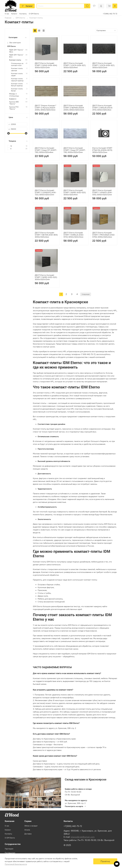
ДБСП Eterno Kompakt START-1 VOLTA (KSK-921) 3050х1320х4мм (75, 65)
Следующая (86, 294)
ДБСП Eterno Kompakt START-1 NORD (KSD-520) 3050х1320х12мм (46, 277)
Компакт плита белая (17, 90)
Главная (8, 18)
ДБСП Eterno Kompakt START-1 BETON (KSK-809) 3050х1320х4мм (46, 235)
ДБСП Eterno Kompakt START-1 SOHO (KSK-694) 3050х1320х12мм (46, 65)
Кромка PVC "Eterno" (14, 108)
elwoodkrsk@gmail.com (83, 837)
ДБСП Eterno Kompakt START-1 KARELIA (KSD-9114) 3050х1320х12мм (74, 235)
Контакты (23, 14)
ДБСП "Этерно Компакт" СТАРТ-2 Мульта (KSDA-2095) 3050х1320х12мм (46, 108)
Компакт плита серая (17, 75)
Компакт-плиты (15, 60)
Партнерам (9, 849)
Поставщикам (10, 853)
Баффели (13, 99)
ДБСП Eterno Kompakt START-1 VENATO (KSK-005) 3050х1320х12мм (102, 192)
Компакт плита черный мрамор (17, 80)
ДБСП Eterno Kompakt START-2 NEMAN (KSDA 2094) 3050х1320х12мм (74, 108)
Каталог (27, 6)
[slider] (8, 133)
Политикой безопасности (16, 864)
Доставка (28, 834)
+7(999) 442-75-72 (110, 14)
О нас (7, 14)
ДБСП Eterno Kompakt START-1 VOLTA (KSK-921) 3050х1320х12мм (103, 65)
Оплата (27, 830)
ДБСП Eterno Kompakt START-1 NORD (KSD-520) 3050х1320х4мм (75, 192)
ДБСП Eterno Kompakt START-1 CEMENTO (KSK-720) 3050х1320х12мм (46, 192)
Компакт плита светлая (17, 69)
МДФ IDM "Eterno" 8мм (16, 56)
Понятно (105, 861)
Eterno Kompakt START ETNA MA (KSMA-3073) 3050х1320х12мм (102, 150)
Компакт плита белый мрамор (17, 85)
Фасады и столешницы (14, 95)
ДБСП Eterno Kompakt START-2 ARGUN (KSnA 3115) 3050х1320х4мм (102, 108)
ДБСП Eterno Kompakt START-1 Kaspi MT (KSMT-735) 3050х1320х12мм (75, 150)
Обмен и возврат (31, 826)
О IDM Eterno (34, 14)
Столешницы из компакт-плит (17, 64)
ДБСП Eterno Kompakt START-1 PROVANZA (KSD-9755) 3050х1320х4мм (104, 235)
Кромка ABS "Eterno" (14, 103)
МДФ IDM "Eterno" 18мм (16, 51)
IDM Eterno (20, 18)
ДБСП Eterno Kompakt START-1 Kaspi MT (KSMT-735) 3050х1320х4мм (46, 150)
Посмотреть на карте (75, 806)
